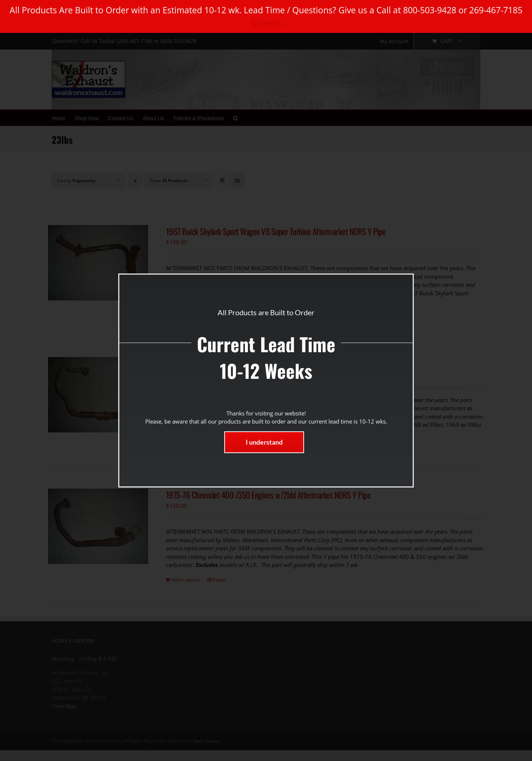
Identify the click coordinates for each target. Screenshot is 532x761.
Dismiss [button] (266, 23)
